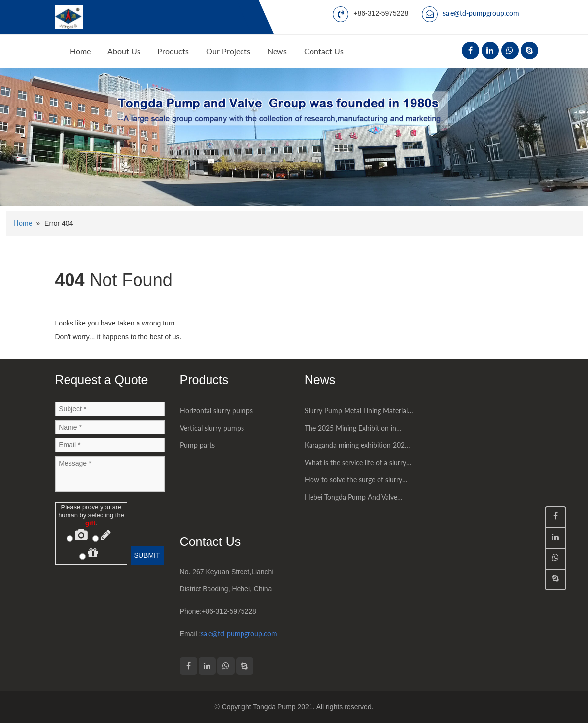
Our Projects (228, 51)
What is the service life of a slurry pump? (355, 465)
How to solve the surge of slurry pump (353, 482)
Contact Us (324, 51)
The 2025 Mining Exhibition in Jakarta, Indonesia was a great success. (350, 430)
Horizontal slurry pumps (216, 411)
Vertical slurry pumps (212, 428)
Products (173, 51)
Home (80, 51)
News (277, 51)
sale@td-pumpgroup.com (481, 13)
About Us (124, 51)
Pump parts (197, 445)
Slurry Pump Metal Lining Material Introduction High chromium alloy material (356, 413)
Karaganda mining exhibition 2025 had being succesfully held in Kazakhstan (357, 447)
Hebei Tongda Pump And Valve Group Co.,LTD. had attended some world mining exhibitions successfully (358, 499)
